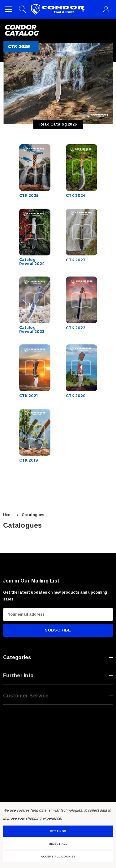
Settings (58, 831)
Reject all (58, 844)
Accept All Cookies (58, 857)
